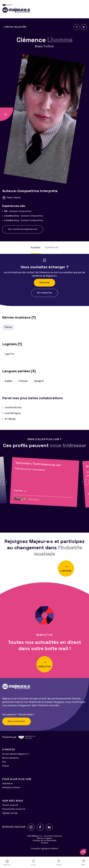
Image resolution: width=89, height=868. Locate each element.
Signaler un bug (10, 813)
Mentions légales (44, 838)
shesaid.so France (11, 788)
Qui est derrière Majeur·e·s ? (16, 754)
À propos (36, 248)
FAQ (4, 762)
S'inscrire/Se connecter (14, 809)
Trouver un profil (10, 805)
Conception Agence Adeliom (44, 849)
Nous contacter (17, 721)
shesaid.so (8, 784)
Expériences (52, 248)
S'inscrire (44, 283)
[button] (3, 482)
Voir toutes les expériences (23, 229)
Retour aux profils (15, 27)
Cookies (44, 843)
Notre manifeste (10, 758)
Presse (6, 766)
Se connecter (45, 293)
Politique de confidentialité (45, 841)
